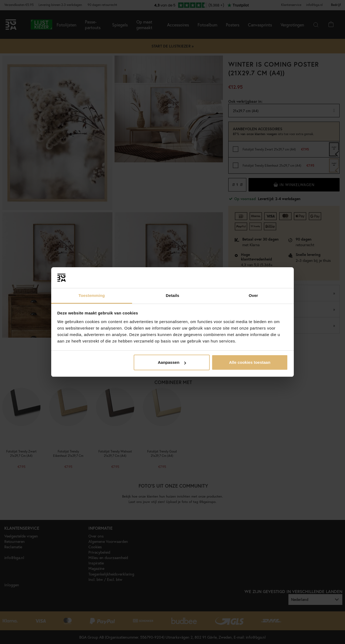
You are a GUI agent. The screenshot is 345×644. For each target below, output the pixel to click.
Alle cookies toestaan (250, 362)
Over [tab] (253, 295)
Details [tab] (172, 295)
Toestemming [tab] (92, 295)
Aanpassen (172, 362)
